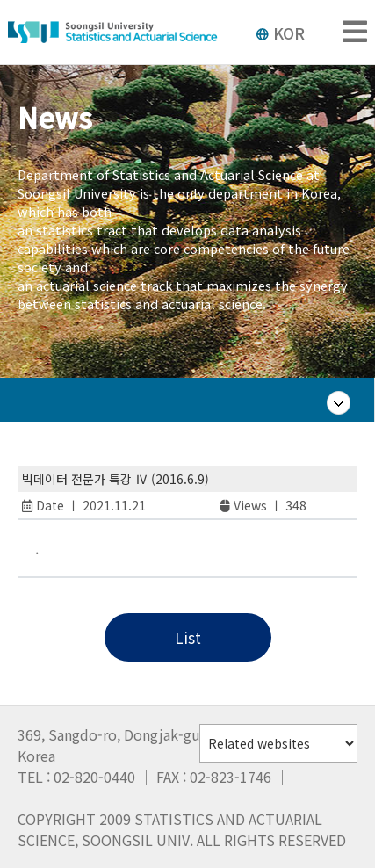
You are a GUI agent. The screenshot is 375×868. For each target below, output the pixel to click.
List (188, 637)
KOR (280, 33)
